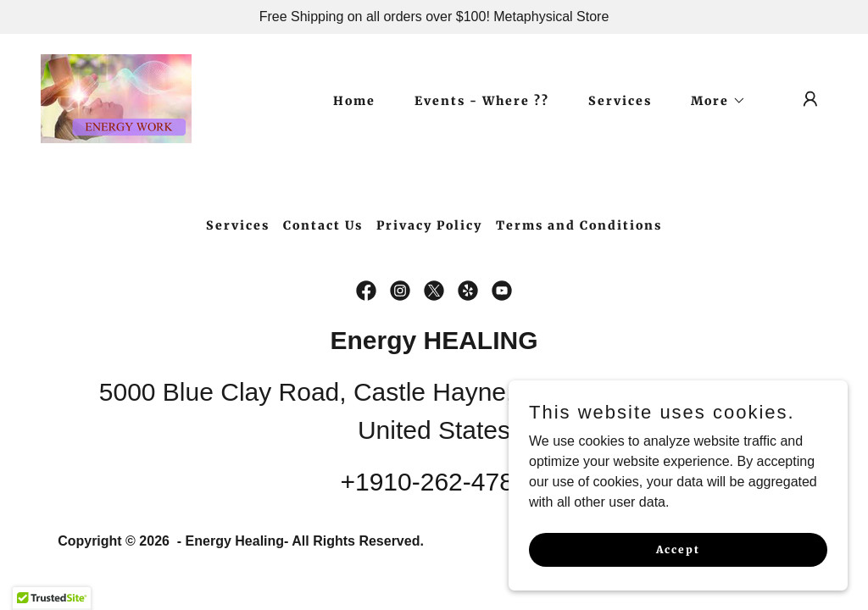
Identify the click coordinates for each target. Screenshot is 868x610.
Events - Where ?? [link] (482, 101)
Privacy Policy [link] (429, 225)
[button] (712, 101)
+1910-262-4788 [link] (434, 482)
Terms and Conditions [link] (579, 225)
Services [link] (620, 101)
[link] (116, 98)
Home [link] (354, 101)
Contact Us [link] (323, 225)
